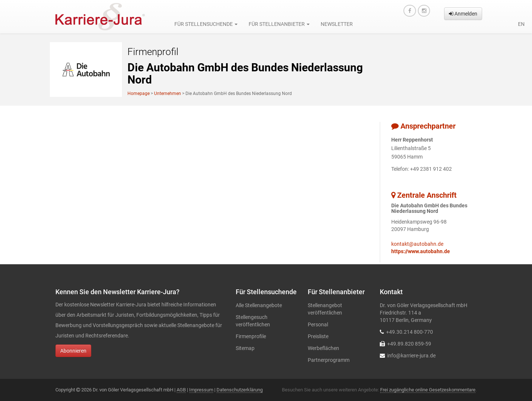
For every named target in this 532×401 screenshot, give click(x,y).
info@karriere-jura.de (411, 356)
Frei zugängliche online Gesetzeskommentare (428, 390)
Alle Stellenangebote (259, 305)
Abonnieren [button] (73, 351)
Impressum (201, 390)
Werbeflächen (323, 348)
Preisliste (318, 336)
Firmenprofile (251, 336)
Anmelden (463, 14)
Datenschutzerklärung (240, 390)
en (521, 24)
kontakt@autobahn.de (417, 244)
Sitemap (245, 348)
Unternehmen (168, 94)
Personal (318, 324)
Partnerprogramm (329, 360)
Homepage (139, 94)
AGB (181, 390)
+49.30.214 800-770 (410, 332)
